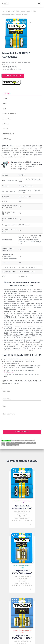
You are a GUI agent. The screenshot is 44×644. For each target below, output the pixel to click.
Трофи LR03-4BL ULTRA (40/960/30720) (22, 637)
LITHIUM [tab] (6, 124)
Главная (4, 11)
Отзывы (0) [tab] (7, 139)
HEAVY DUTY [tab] (7, 119)
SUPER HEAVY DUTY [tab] (9, 114)
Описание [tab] (7, 94)
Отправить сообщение (22, 432)
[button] (30, 22)
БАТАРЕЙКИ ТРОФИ (13, 11)
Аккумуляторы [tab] (9, 134)
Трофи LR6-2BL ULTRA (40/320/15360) (22, 507)
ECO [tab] (4, 109)
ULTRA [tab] (5, 99)
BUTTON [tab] (6, 129)
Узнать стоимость (13, 76)
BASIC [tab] (5, 104)
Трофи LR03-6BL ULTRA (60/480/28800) (22, 572)
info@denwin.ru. (9, 372)
